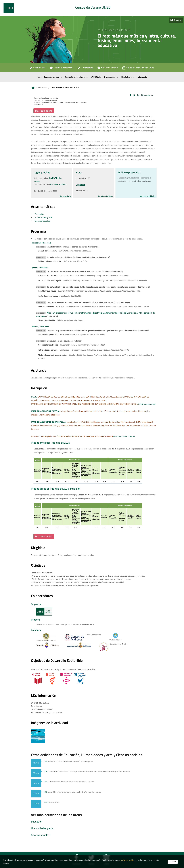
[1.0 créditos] (85, 68)
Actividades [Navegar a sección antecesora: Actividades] (43, 88)
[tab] (92, 8)
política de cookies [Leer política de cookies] (128, 860)
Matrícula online (44, 111)
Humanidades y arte (43, 218)
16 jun (36, 783)
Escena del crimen (52, 802)
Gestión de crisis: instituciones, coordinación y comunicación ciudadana (69, 782)
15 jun (36, 763)
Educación (39, 214)
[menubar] (92, 77)
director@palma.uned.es (124, 436)
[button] (130, 95)
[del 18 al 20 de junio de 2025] (138, 68)
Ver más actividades (105, 196)
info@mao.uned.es (147, 404)
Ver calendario (65, 196)
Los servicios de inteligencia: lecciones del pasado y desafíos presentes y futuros (72, 792)
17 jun (36, 793)
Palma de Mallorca (58, 185)
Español (178, 20)
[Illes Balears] (37, 68)
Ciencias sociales (42, 221)
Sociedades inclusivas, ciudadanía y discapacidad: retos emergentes (68, 761)
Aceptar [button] (173, 862)
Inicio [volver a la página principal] (33, 88)
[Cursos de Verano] (108, 68)
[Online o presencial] (61, 68)
